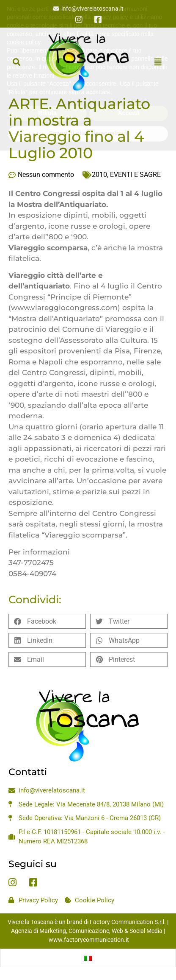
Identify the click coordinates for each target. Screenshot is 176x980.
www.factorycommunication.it (89, 940)
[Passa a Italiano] (88, 958)
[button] (16, 62)
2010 (99, 175)
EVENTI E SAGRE (135, 175)
